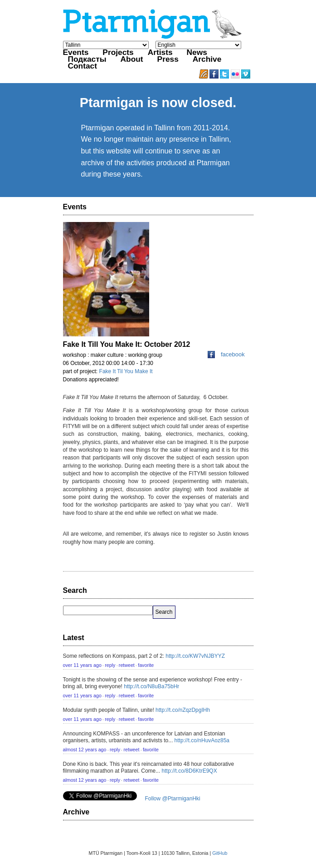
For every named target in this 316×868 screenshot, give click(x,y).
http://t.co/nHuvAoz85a (202, 740)
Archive (207, 59)
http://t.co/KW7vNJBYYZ (195, 656)
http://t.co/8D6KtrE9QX (190, 771)
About (132, 59)
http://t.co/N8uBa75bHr (151, 686)
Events (76, 52)
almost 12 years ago (85, 750)
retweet (127, 665)
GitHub (220, 853)
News (197, 52)
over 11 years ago (82, 665)
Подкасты (87, 59)
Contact (83, 66)
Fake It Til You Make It (126, 371)
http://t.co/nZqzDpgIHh (183, 710)
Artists (160, 52)
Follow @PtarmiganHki (173, 799)
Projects (118, 52)
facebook (226, 354)
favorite (146, 665)
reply (110, 665)
